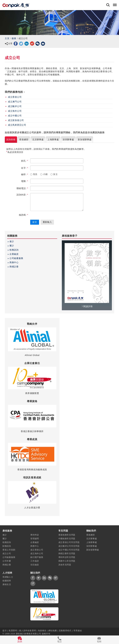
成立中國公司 (15, 116)
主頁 (7, 38)
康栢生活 (7, 584)
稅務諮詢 (14, 250)
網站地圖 (53, 630)
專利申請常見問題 (67, 557)
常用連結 (78, 630)
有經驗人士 (8, 577)
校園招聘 (7, 581)
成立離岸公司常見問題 (69, 546)
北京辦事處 (92, 539)
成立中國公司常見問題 (69, 550)
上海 (53, 140)
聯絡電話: (22, 188)
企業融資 (14, 254)
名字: (25, 168)
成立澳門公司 (15, 102)
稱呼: (25, 174)
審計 (12, 246)
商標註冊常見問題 (67, 553)
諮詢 (11, 140)
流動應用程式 (65, 630)
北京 (38, 140)
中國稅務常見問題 (67, 539)
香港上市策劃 (9, 550)
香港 (24, 140)
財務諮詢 (7, 546)
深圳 (68, 140)
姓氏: (25, 161)
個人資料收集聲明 (28, 630)
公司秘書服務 (16, 258)
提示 (5, 630)
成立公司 (7, 553)
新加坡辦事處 (93, 550)
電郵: (25, 181)
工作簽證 (35, 561)
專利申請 (35, 535)
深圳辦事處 (92, 546)
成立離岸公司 (15, 106)
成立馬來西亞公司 (17, 125)
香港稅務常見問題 (67, 535)
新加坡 (85, 140)
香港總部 (91, 535)
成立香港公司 (15, 97)
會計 (12, 241)
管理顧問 (35, 539)
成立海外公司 (15, 111)
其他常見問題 (65, 565)
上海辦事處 (92, 542)
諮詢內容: (22, 195)
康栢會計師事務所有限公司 (29, 634)
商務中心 (14, 262)
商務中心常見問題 (67, 561)
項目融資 (35, 565)
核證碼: (23, 215)
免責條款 (42, 630)
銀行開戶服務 (37, 557)
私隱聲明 (13, 630)
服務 (14, 38)
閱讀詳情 (87, 306)
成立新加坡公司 (16, 120)
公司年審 (7, 561)
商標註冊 (14, 267)
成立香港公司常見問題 (69, 542)
